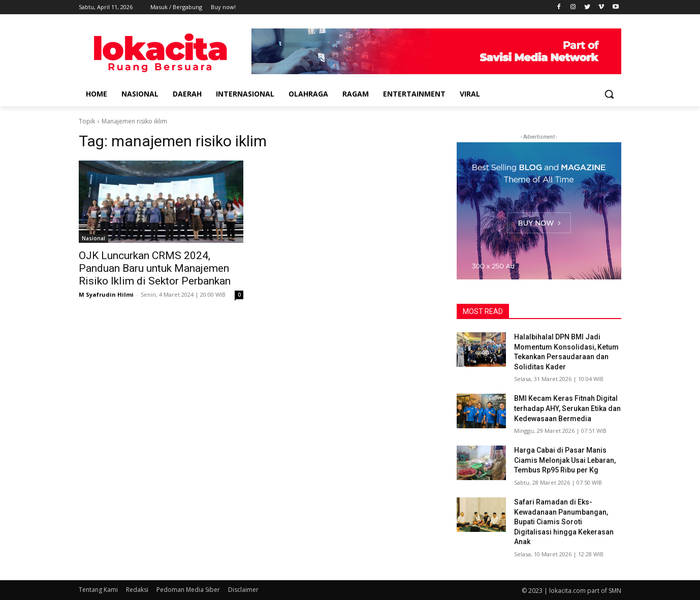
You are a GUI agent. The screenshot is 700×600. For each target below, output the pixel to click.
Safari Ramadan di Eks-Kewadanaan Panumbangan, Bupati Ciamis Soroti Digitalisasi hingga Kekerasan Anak (564, 522)
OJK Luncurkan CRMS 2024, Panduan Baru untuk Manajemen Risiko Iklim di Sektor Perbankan (155, 268)
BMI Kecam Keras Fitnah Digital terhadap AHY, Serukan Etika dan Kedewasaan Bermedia (567, 408)
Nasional (93, 238)
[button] (609, 94)
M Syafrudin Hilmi (106, 294)
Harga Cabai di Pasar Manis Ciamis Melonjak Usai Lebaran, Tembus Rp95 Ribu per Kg (565, 460)
